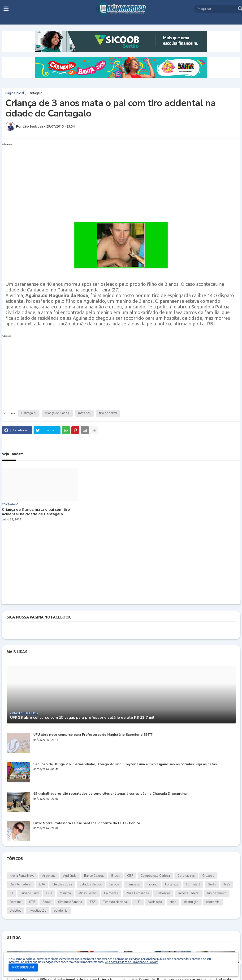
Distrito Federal (21, 884)
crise (173, 902)
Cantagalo (35, 93)
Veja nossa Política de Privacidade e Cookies (131, 962)
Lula (49, 893)
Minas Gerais (88, 893)
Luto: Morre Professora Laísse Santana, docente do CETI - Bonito (87, 823)
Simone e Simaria (70, 902)
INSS (227, 884)
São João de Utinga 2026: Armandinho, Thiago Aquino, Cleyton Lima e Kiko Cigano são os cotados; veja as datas (125, 764)
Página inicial (15, 93)
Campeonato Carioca (155, 876)
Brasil (115, 876)
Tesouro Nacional (115, 902)
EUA (42, 884)
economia (213, 902)
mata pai (84, 413)
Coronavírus (186, 876)
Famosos (133, 884)
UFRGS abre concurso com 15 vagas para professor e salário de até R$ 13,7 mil (82, 718)
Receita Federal (189, 893)
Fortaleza (172, 884)
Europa (114, 884)
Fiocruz (153, 884)
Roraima (16, 902)
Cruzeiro (208, 876)
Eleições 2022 (62, 884)
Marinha (65, 893)
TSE (93, 902)
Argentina (49, 876)
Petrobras (163, 893)
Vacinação (155, 902)
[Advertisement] (121, 180)
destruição (191, 902)
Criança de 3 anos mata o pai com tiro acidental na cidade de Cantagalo (36, 512)
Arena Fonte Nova (22, 876)
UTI (138, 902)
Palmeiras (111, 893)
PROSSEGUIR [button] (23, 967)
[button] (6, 9)
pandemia (61, 911)
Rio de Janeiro (217, 893)
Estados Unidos (91, 884)
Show (47, 902)
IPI (11, 893)
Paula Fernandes (137, 893)
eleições (15, 911)
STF (32, 902)
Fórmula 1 (193, 884)
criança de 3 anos (57, 413)
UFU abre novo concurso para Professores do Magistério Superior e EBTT (93, 735)
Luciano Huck (30, 893)
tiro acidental (108, 413)
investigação (38, 911)
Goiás (212, 884)
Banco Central (94, 876)
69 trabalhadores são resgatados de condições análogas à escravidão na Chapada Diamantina (110, 794)
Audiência (70, 876)
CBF (130, 876)
